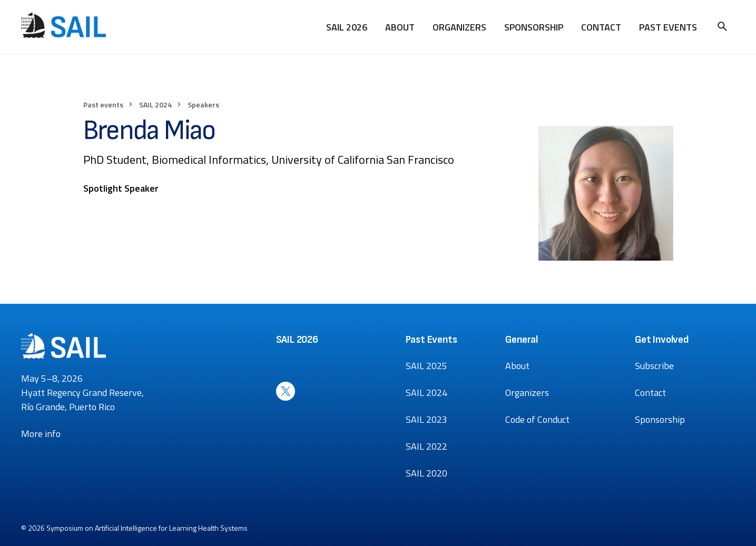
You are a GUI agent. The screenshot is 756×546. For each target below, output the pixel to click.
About (400, 27)
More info (41, 434)
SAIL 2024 (155, 105)
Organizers (459, 27)
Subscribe (654, 366)
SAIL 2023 (426, 419)
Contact (601, 27)
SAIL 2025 (426, 366)
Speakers (203, 105)
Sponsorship (534, 27)
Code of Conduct (537, 419)
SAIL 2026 (347, 27)
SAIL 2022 (426, 446)
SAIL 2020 (426, 473)
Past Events (668, 27)
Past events (103, 105)
